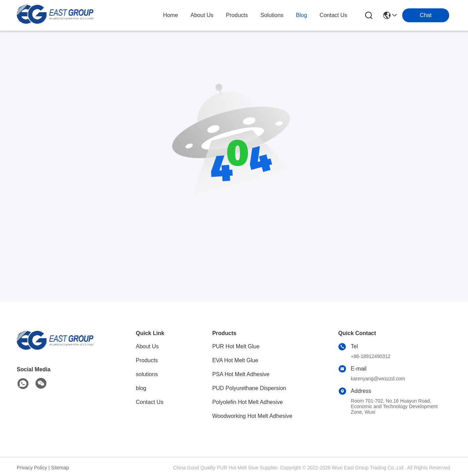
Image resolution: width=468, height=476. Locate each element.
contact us (333, 15)
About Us (147, 346)
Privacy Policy (32, 468)
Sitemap (60, 468)
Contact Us (150, 402)
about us (202, 15)
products (237, 15)
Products (147, 360)
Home (170, 15)
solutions (272, 15)
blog (302, 15)
